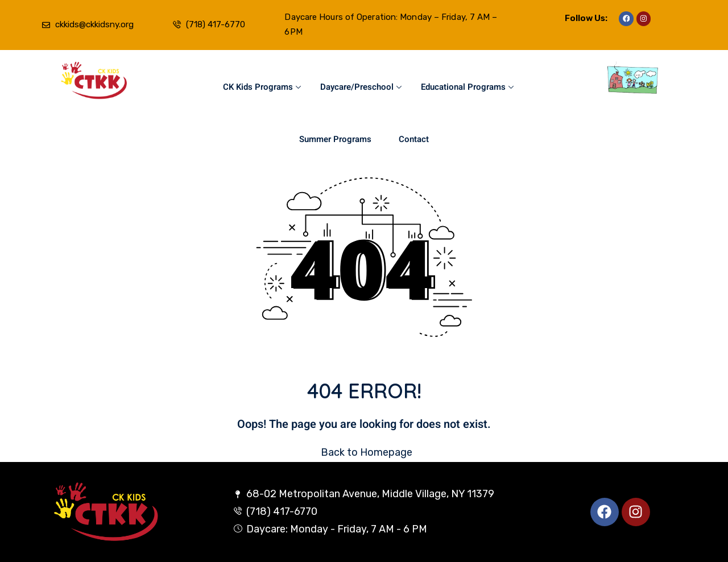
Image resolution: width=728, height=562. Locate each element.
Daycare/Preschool (361, 87)
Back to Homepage (364, 452)
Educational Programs (467, 87)
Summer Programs (335, 139)
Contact (414, 139)
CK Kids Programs (262, 87)
